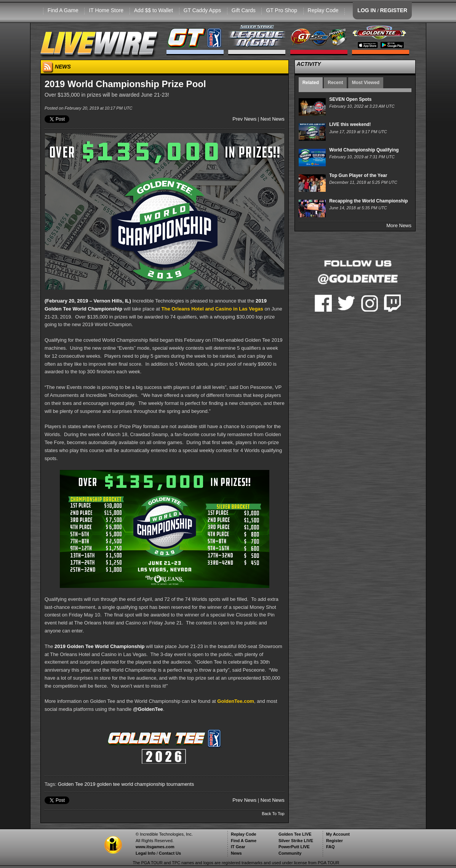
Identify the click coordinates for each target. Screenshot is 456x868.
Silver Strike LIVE (296, 841)
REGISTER (394, 10)
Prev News (244, 119)
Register (334, 841)
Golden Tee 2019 (77, 784)
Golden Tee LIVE (295, 834)
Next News (273, 119)
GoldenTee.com (236, 701)
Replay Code (323, 10)
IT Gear (238, 847)
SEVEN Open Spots (350, 99)
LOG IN (366, 10)
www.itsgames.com (155, 847)
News (236, 853)
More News (399, 225)
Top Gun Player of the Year (358, 175)
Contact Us (170, 853)
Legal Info (146, 853)
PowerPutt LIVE (294, 847)
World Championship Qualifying (364, 150)
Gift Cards (244, 10)
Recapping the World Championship (368, 201)
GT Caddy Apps (202, 10)
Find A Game (63, 10)
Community (290, 853)
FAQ (330, 847)
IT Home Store (106, 10)
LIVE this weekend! (350, 124)
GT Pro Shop (281, 10)
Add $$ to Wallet (154, 10)
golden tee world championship (131, 784)
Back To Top (273, 814)
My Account (338, 834)
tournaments (180, 784)
